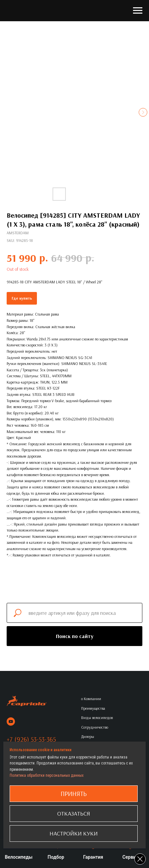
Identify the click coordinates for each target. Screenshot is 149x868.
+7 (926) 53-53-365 (31, 739)
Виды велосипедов (97, 718)
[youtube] (11, 722)
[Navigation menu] (138, 11)
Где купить (22, 298)
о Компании (91, 699)
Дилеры (88, 736)
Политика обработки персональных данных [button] (47, 775)
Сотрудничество (95, 727)
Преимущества (93, 708)
